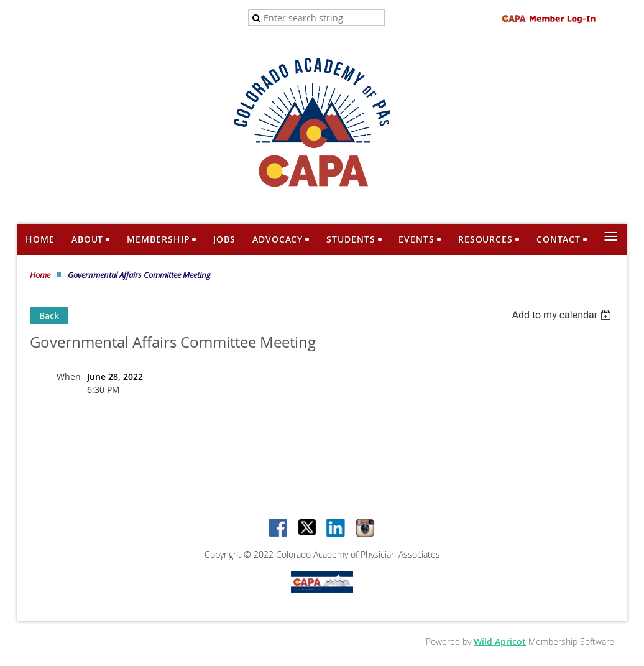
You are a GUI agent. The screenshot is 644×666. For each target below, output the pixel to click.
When (69, 377)
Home (40, 275)
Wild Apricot (500, 641)
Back (49, 316)
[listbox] (563, 315)
